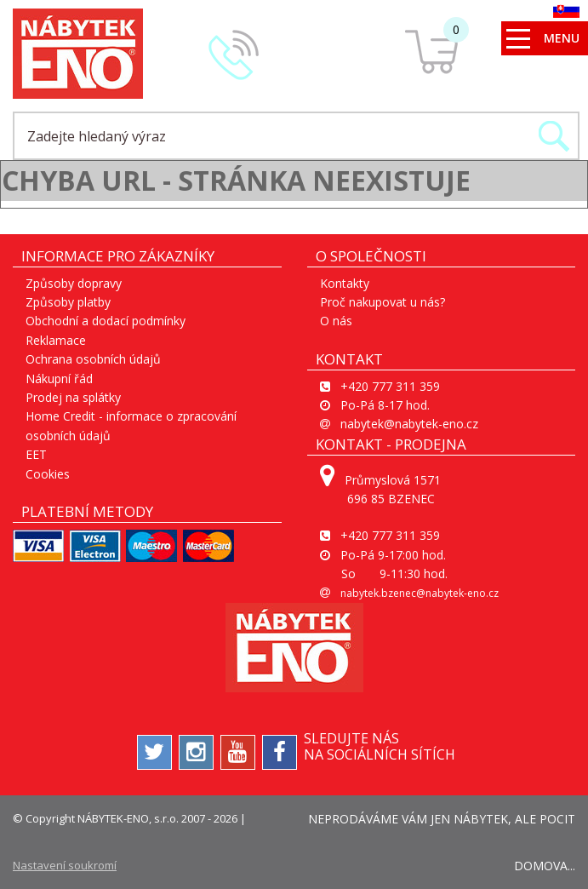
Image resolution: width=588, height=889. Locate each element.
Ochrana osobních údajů (93, 359)
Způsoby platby (68, 302)
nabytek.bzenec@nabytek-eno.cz (420, 593)
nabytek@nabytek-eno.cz (409, 424)
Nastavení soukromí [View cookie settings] (65, 865)
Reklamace (56, 340)
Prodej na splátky (73, 397)
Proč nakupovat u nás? (382, 302)
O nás (336, 321)
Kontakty (345, 283)
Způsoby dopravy (74, 283)
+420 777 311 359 (390, 386)
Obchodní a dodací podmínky (106, 321)
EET (36, 454)
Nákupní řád (59, 379)
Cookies (48, 474)
